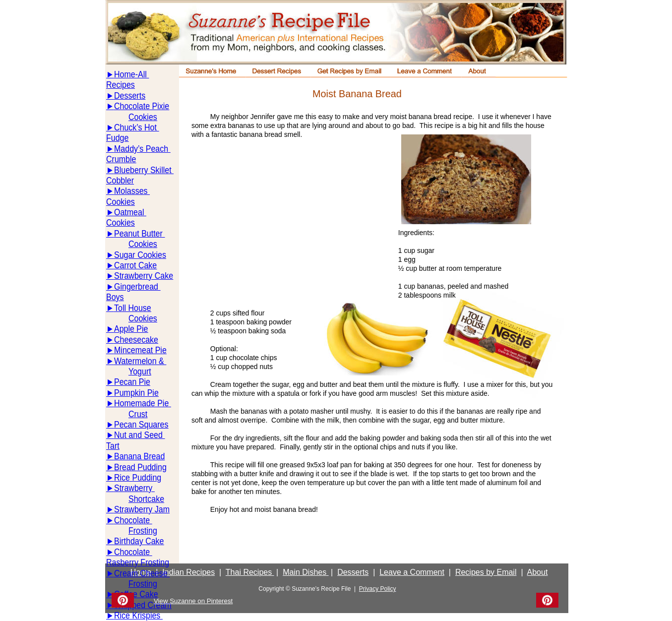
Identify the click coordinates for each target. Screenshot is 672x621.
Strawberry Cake (144, 276)
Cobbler (120, 180)
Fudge (117, 138)
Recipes (121, 85)
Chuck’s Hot (136, 127)
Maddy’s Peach (142, 149)
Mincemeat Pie (140, 350)
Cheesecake (136, 340)
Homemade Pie (143, 403)
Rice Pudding (138, 477)
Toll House (133, 308)
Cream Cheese (142, 573)
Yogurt (140, 371)
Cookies (143, 117)
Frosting (143, 530)
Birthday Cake (139, 541)
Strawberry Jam (142, 509)
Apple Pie (131, 329)
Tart (113, 446)
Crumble (121, 159)
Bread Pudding (140, 467)
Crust (138, 414)
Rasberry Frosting (138, 562)
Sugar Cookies (140, 255)
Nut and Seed (139, 435)
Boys (115, 297)
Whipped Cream (143, 605)
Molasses (132, 191)
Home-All (131, 74)
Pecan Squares (141, 424)
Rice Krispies (138, 615)
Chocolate (133, 520)
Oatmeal (130, 212)
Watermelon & (140, 361)
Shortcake (146, 499)
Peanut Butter (139, 233)
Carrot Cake (135, 265)
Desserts (130, 95)
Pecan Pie (132, 382)
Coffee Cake (136, 594)
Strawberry (134, 488)
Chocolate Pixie (142, 106)
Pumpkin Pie (136, 393)
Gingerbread (137, 286)
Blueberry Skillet (144, 170)
